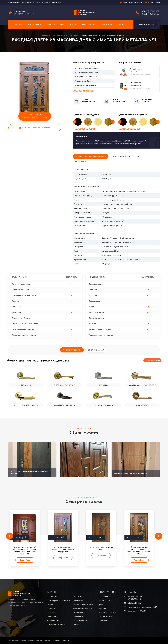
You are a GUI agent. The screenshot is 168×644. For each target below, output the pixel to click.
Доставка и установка (107, 613)
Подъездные (78, 616)
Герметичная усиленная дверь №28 (101, 548)
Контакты (122, 24)
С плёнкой (51, 609)
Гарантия (102, 609)
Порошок (51, 605)
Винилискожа (52, 597)
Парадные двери (72, 35)
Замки (62, 24)
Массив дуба (78, 601)
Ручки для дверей (72, 350)
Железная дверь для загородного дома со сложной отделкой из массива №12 (139, 550)
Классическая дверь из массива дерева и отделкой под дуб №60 (63, 549)
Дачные (76, 624)
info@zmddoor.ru (154, 2)
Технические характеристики (91, 156)
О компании (16, 24)
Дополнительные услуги (126, 156)
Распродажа (103, 620)
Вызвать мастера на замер (35, 128)
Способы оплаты (105, 601)
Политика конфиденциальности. (57, 641)
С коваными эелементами (83, 605)
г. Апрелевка (20, 11)
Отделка (51, 24)
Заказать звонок (147, 24)
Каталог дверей (34, 24)
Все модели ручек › (152, 360)
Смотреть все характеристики (84, 91)
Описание (81, 161)
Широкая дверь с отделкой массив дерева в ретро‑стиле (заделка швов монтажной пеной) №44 (25, 550)
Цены (101, 605)
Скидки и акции (88, 24)
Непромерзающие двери (82, 609)
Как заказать (104, 597)
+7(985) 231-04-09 (151, 14)
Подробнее (25, 560)
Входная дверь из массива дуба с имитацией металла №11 (104, 35)
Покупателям (106, 24)
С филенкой (77, 597)
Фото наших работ (106, 616)
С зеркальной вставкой (56, 624)
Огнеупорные (52, 616)
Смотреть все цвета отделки (84, 129)
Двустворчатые (53, 620)
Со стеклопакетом (80, 620)
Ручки (73, 24)
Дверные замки (96, 350)
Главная (45, 35)
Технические (78, 613)
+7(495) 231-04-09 (151, 11)
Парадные (51, 613)
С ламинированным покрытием (59, 601)
